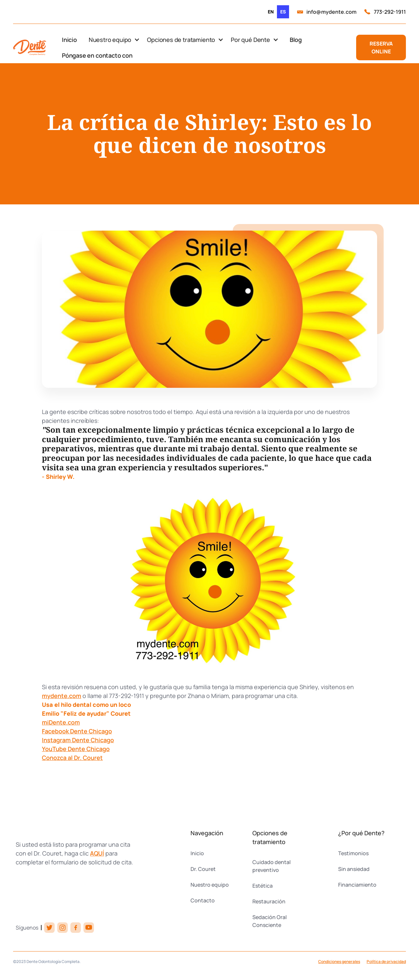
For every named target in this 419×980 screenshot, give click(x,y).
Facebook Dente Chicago (77, 731)
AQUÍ (97, 853)
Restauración (269, 901)
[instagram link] (63, 928)
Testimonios (353, 853)
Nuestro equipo (210, 885)
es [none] (283, 12)
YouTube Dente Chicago (76, 749)
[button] (114, 40)
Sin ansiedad (354, 869)
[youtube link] (89, 928)
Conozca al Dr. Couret (72, 758)
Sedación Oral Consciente (270, 921)
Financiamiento (357, 885)
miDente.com (61, 722)
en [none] (271, 12)
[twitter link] (49, 928)
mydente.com (62, 696)
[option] (271, 12)
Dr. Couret (203, 869)
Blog (296, 40)
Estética (263, 886)
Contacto (203, 900)
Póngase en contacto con (97, 55)
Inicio (69, 40)
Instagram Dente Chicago (78, 740)
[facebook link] (76, 928)
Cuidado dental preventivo (272, 866)
